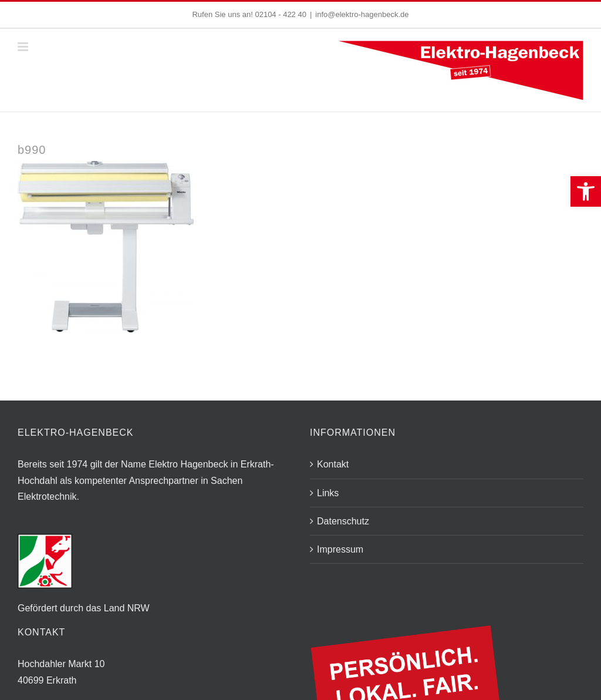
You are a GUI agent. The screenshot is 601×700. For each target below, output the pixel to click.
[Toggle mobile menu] (24, 47)
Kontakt (333, 464)
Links (328, 493)
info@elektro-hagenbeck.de (362, 14)
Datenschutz (343, 521)
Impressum (340, 549)
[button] (586, 191)
